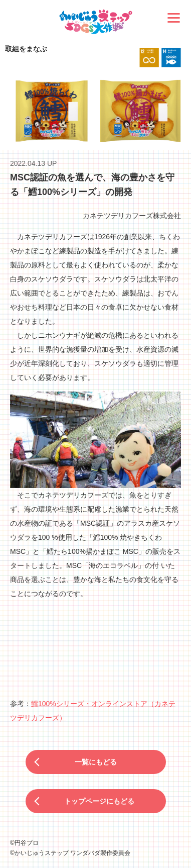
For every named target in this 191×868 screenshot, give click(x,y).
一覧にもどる (96, 762)
